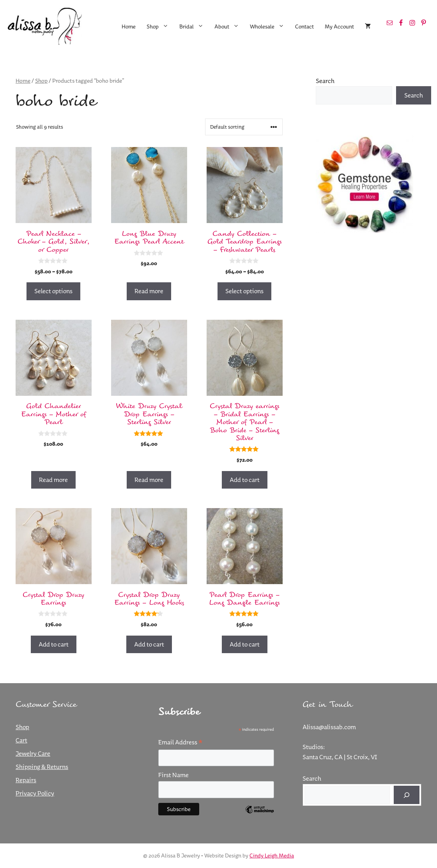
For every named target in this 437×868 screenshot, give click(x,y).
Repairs (26, 780)
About (229, 27)
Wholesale (270, 27)
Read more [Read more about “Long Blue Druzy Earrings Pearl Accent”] (149, 291)
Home (129, 27)
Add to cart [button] (245, 480)
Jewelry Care (33, 753)
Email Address (180, 742)
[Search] (407, 795)
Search (325, 81)
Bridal (194, 27)
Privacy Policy (35, 793)
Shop (160, 27)
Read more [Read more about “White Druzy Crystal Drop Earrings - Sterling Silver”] (149, 480)
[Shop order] (244, 127)
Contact (304, 27)
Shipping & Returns (42, 767)
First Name (173, 775)
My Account (339, 27)
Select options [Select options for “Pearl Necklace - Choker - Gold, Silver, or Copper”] (53, 291)
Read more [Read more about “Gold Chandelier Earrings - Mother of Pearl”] (53, 480)
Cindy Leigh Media (272, 856)
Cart (21, 740)
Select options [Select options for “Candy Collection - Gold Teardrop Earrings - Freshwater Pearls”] (244, 291)
